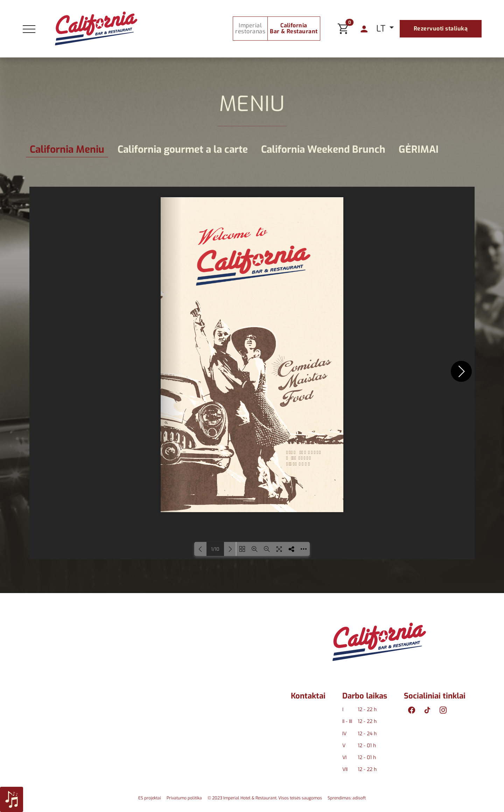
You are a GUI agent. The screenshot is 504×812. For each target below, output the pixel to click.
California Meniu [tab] (67, 150)
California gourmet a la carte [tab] (183, 150)
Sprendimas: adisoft (347, 798)
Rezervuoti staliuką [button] (441, 29)
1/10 (215, 549)
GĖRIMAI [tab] (419, 150)
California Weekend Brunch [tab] (323, 150)
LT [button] (382, 29)
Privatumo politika (184, 798)
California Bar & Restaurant (294, 29)
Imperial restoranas (250, 29)
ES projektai (150, 798)
